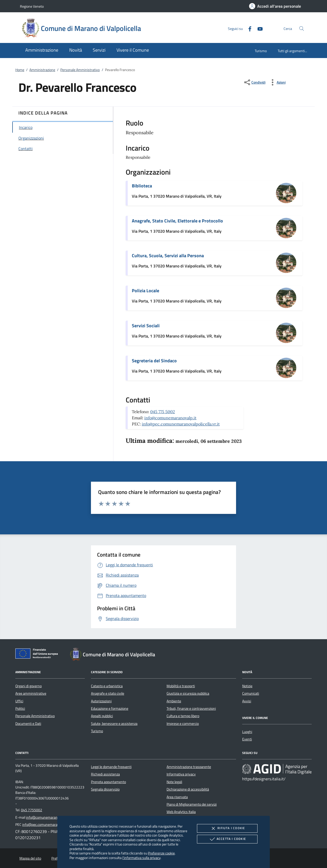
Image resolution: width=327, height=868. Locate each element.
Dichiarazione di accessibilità (188, 789)
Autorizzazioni (101, 701)
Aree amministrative (31, 693)
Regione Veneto (32, 6)
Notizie (247, 686)
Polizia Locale (145, 291)
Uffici (19, 701)
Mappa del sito (30, 858)
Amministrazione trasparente (189, 767)
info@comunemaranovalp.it (170, 418)
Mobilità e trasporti (181, 686)
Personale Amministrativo (80, 70)
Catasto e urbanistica (107, 686)
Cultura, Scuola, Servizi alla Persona (168, 256)
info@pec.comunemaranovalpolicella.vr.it (181, 424)
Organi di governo (28, 686)
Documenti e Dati (28, 724)
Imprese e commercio (183, 724)
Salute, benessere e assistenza (114, 724)
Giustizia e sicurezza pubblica (188, 693)
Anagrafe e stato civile (108, 693)
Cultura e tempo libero (183, 716)
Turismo (261, 51)
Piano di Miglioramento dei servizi (192, 804)
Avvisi (247, 701)
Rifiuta (227, 828)
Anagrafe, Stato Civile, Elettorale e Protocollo (177, 221)
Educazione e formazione (110, 708)
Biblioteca (142, 186)
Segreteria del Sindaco (154, 361)
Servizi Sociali (146, 326)
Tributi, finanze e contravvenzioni (191, 708)
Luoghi (247, 732)
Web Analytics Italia (181, 812)
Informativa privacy (181, 774)
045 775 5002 (163, 412)
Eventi (247, 739)
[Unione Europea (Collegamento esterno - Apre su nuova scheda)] (38, 655)
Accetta (227, 839)
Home (20, 70)
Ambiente (174, 701)
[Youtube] (258, 28)
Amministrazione (42, 70)
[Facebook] (248, 28)
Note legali (174, 782)
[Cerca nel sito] (302, 29)
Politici (20, 708)
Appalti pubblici (102, 716)
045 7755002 (32, 810)
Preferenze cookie (161, 853)
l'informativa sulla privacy (141, 858)
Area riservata (177, 797)
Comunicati (251, 693)
